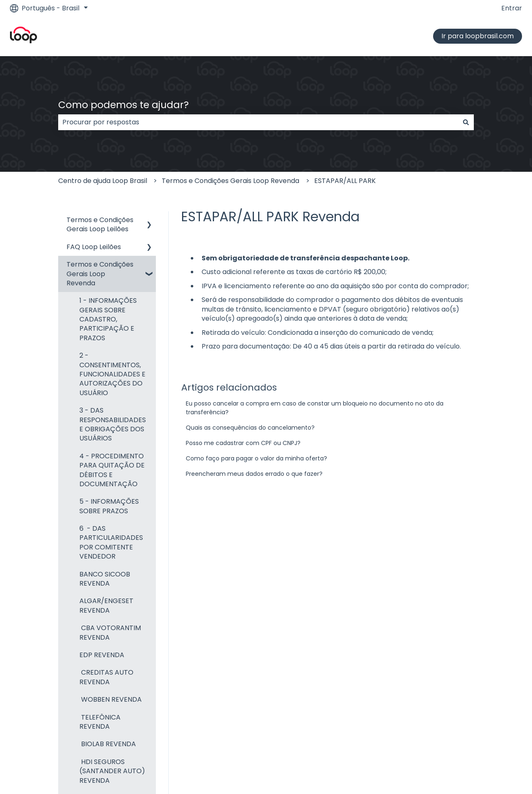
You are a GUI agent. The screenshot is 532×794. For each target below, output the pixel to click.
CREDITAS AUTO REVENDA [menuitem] (106, 677)
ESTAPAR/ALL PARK (345, 181)
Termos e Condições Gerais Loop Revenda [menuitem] (100, 274)
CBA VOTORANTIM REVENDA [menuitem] (110, 632)
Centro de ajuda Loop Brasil (103, 181)
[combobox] (258, 122)
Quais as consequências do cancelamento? (250, 428)
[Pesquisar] (466, 122)
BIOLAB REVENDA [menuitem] (108, 744)
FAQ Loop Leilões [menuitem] (94, 247)
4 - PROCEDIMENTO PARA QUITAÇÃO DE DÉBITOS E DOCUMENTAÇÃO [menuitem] (112, 470)
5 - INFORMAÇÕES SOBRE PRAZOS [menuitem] (109, 506)
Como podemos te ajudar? (123, 105)
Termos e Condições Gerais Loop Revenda (230, 181)
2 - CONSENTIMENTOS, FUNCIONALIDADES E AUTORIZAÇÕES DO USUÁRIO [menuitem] (112, 374)
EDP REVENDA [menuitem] (102, 655)
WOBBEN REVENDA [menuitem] (111, 699)
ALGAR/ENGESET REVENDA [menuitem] (106, 605)
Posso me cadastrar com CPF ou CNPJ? (243, 443)
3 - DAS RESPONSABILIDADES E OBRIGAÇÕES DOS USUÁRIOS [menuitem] (113, 424)
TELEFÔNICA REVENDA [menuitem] (100, 722)
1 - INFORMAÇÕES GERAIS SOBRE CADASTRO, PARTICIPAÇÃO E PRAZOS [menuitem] (108, 319)
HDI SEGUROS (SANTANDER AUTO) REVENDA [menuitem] (112, 771)
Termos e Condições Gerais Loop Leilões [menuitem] (100, 224)
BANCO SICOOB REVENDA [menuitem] (105, 579)
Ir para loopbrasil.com (478, 36)
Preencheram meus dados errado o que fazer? (254, 474)
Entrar (512, 8)
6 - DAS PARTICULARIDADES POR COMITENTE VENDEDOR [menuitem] (111, 542)
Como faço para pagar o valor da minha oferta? (256, 458)
